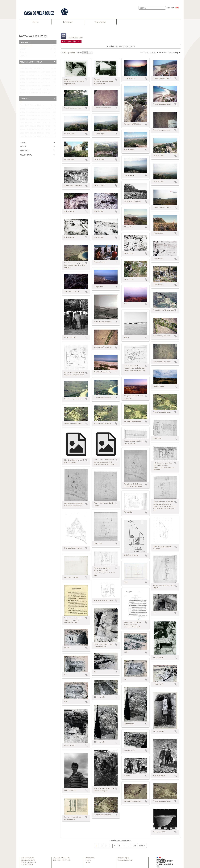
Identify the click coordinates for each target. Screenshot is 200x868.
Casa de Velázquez (27, 858)
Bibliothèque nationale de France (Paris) (37, 93)
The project (100, 22)
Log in (88, 862)
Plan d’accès (90, 858)
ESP (173, 7)
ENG (177, 7)
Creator (25, 98)
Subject (24, 150)
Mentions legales (124, 858)
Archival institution (31, 62)
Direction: (163, 53)
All (21, 66)
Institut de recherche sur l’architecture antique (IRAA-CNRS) (45, 130)
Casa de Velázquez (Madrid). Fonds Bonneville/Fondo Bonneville (47, 123)
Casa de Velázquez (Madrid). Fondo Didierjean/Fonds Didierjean (47, 127)
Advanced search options (121, 46)
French (23, 53)
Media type (26, 155)
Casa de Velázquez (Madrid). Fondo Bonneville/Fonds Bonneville (47, 137)
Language (25, 42)
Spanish (23, 57)
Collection (68, 22)
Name (23, 142)
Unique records (26, 46)
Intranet (88, 860)
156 (134, 846)
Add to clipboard (86, 79)
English (23, 50)
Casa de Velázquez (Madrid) (32, 69)
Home (35, 22)
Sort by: (143, 53)
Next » (142, 846)
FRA (168, 7)
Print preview (68, 53)
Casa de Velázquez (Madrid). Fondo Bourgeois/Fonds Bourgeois (47, 133)
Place (23, 146)
